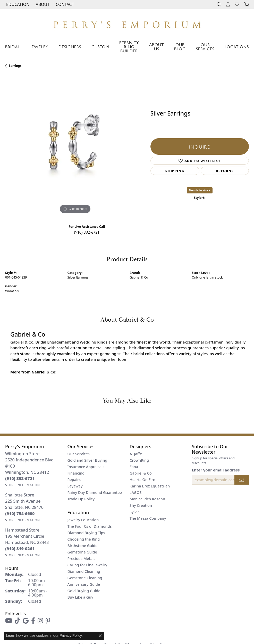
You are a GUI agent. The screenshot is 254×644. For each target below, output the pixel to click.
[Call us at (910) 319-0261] (20, 549)
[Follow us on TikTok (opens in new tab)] (17, 621)
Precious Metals (81, 559)
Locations (237, 47)
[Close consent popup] (100, 636)
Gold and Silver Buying (87, 460)
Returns (225, 171)
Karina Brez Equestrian (150, 486)
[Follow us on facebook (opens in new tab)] (33, 621)
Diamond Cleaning (84, 571)
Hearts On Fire (142, 480)
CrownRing (139, 460)
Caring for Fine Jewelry (87, 565)
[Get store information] (23, 485)
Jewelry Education (83, 520)
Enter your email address (216, 470)
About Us (156, 47)
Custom (100, 47)
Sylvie (135, 512)
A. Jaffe (136, 454)
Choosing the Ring (84, 539)
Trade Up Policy (81, 499)
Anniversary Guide (84, 584)
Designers (70, 47)
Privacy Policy (71, 635)
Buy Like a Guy (80, 597)
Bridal (13, 47)
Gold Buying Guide (84, 591)
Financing (76, 473)
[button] (17, 4)
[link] (64, 4)
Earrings (15, 66)
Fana (134, 467)
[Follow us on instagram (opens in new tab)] (40, 621)
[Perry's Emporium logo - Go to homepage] (127, 23)
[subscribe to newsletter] (242, 480)
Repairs (74, 480)
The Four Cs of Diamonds (90, 526)
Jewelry (39, 47)
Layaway (75, 486)
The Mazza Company (148, 518)
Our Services (205, 47)
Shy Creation (141, 505)
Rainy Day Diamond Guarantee (95, 492)
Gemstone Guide (82, 552)
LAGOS (136, 492)
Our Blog (180, 47)
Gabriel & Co (139, 277)
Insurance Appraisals (86, 467)
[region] (75, 145)
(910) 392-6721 (87, 232)
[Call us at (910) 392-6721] (20, 478)
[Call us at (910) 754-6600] (20, 513)
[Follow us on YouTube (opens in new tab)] (9, 621)
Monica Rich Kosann (147, 499)
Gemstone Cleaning (85, 578)
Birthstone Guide (83, 546)
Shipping (175, 171)
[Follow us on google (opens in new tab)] (26, 621)
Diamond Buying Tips (86, 533)
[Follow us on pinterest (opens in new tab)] (48, 621)
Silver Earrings (78, 277)
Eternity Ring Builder (129, 47)
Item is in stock (200, 190)
